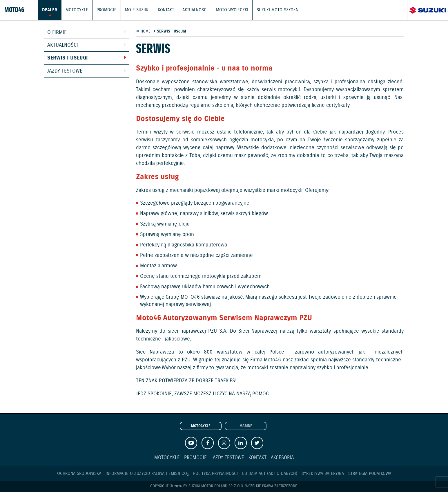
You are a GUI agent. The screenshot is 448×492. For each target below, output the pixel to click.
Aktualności (195, 10)
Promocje (107, 10)
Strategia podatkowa (370, 474)
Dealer (50, 10)
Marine (246, 426)
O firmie (57, 33)
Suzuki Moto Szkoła (277, 10)
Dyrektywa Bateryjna (323, 474)
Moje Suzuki (137, 10)
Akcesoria (282, 458)
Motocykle (77, 10)
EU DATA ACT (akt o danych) (270, 474)
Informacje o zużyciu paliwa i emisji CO (147, 474)
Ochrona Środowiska (79, 474)
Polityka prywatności (215, 474)
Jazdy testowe (65, 71)
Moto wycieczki (232, 10)
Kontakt (166, 10)
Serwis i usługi (68, 58)
